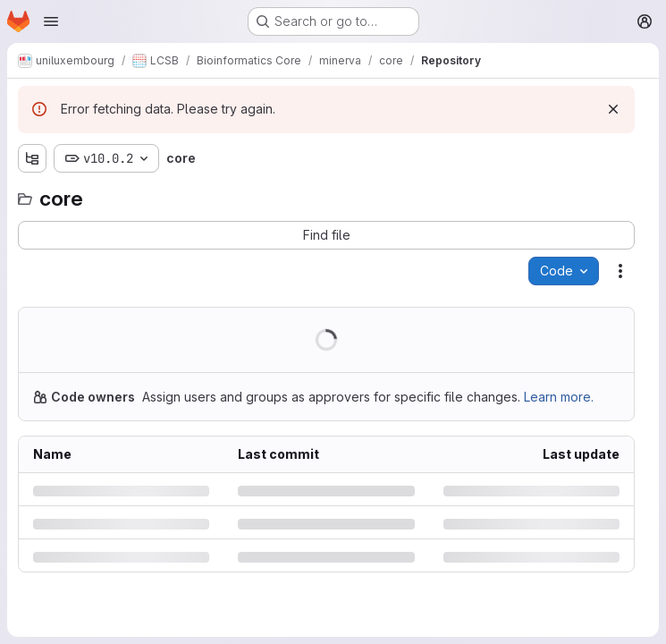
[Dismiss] (613, 109)
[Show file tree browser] (32, 158)
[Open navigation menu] (51, 21)
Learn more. (559, 397)
